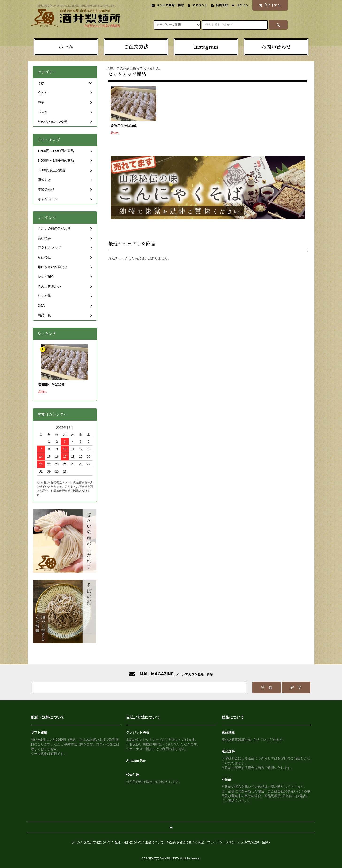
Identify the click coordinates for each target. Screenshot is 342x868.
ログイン (242, 5)
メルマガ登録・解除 (170, 5)
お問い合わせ (276, 47)
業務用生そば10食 (124, 126)
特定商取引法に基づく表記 (185, 842)
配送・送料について (128, 842)
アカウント (200, 5)
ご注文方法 (136, 47)
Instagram (206, 47)
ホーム (66, 47)
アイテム (269, 5)
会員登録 (222, 5)
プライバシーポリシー (222, 842)
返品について (154, 842)
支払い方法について (97, 842)
